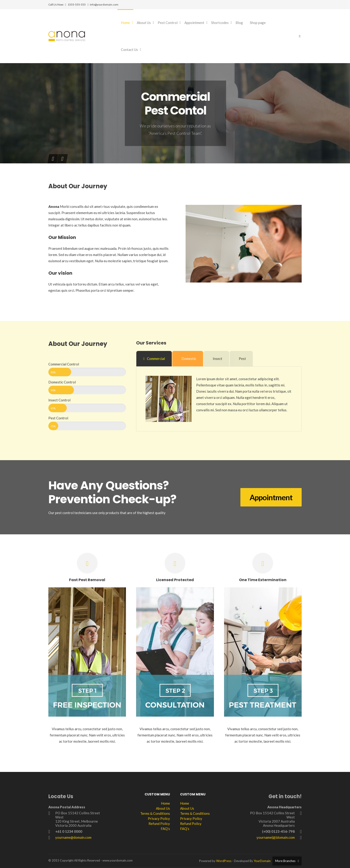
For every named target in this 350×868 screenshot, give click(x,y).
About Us (144, 23)
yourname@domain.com (73, 837)
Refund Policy (159, 824)
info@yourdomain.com (104, 4)
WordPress (224, 861)
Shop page (258, 23)
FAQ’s (165, 829)
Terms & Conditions (155, 813)
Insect (217, 359)
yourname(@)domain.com (276, 837)
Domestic (189, 359)
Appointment (194, 23)
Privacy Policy (159, 818)
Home (125, 23)
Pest (242, 359)
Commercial (154, 359)
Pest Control (168, 23)
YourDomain (262, 861)
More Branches (285, 861)
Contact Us (129, 50)
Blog (239, 23)
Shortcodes (220, 23)
